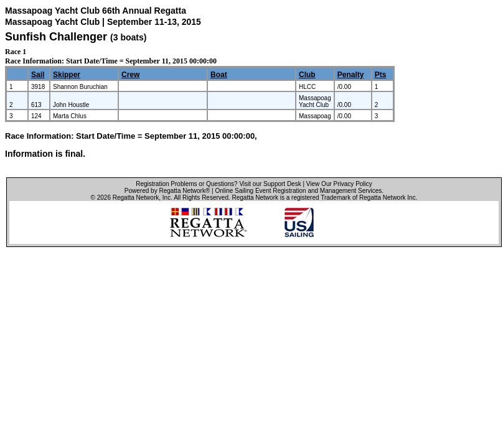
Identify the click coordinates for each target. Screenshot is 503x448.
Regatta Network (136, 198)
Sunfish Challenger (56, 37)
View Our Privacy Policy (339, 184)
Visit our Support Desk (270, 184)
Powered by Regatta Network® (167, 191)
